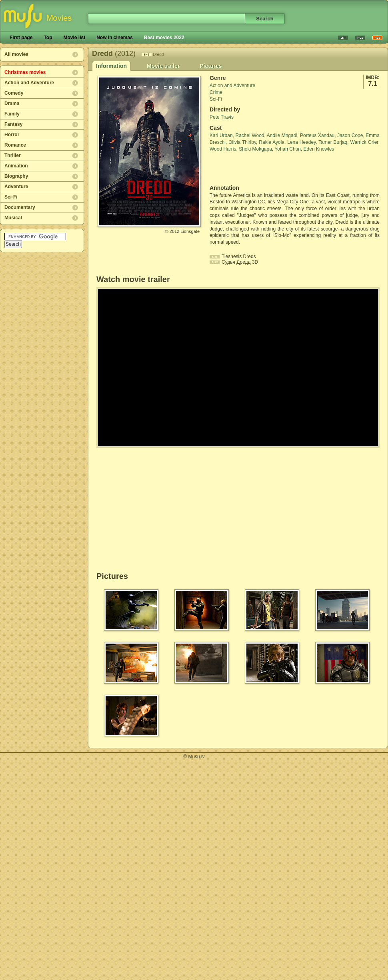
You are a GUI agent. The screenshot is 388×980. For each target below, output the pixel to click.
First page (21, 38)
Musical (13, 218)
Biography (16, 176)
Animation (16, 166)
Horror (12, 135)
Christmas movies (25, 72)
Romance (15, 145)
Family (12, 114)
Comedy (14, 93)
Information (111, 66)
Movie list (74, 38)
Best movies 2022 (164, 38)
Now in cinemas (115, 38)
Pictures (211, 66)
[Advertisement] (256, 169)
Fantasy (13, 124)
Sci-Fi (11, 197)
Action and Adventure (29, 83)
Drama (12, 103)
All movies (16, 54)
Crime (216, 92)
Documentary (20, 207)
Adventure (16, 187)
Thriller (13, 155)
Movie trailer (163, 66)
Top (48, 38)
